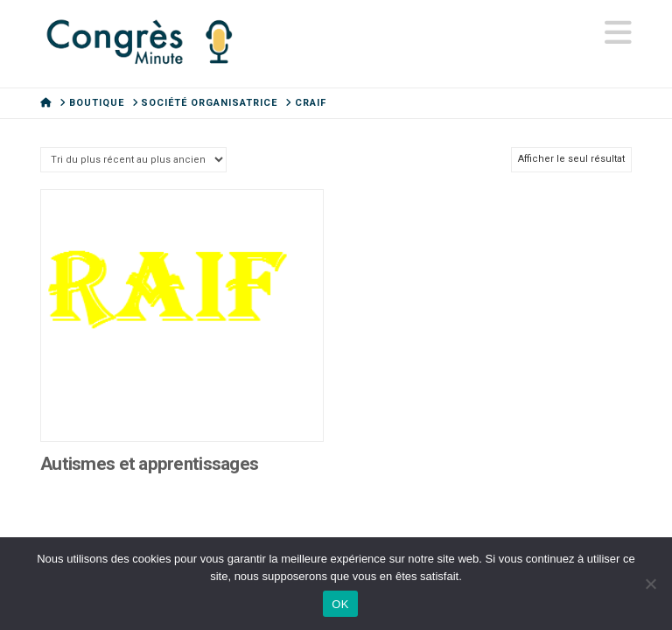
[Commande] (133, 160)
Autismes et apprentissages (149, 464)
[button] (618, 33)
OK (340, 604)
